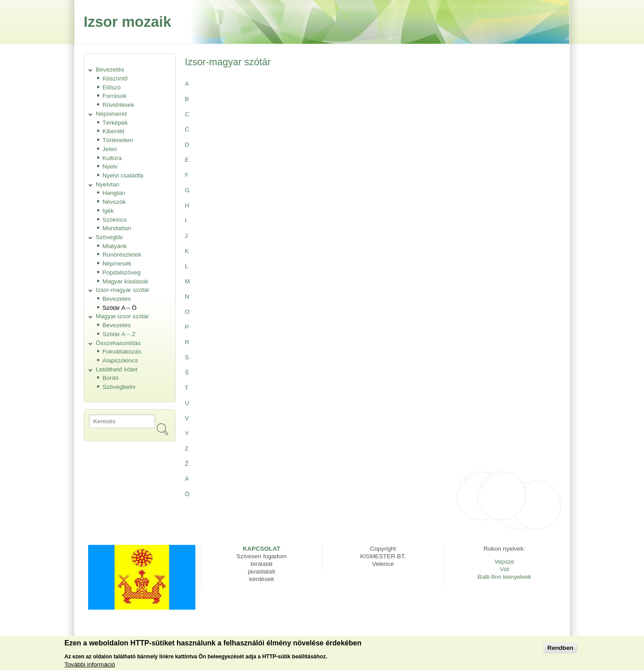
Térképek (115, 123)
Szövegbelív (119, 387)
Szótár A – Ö (119, 308)
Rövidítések (118, 105)
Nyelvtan (108, 184)
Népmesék (117, 263)
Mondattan (117, 228)
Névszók (114, 202)
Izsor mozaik (127, 22)
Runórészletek (122, 255)
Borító (110, 378)
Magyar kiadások (125, 281)
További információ (90, 666)
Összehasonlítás (118, 343)
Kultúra (112, 158)
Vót (504, 569)
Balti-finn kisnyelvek (504, 577)
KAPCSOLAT (262, 549)
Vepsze (504, 562)
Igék (108, 211)
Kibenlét (113, 131)
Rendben (560, 649)
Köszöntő (115, 78)
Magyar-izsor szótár (122, 316)
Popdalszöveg (121, 272)
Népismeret (111, 114)
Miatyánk (114, 246)
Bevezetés (110, 70)
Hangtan (114, 193)
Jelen (110, 149)
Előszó (112, 87)
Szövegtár (109, 237)
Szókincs (114, 220)
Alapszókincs (120, 360)
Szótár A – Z (119, 334)
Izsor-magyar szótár (123, 290)
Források (114, 96)
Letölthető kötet (117, 369)
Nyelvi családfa (123, 175)
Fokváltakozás (122, 352)
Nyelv (110, 166)
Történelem (118, 140)
